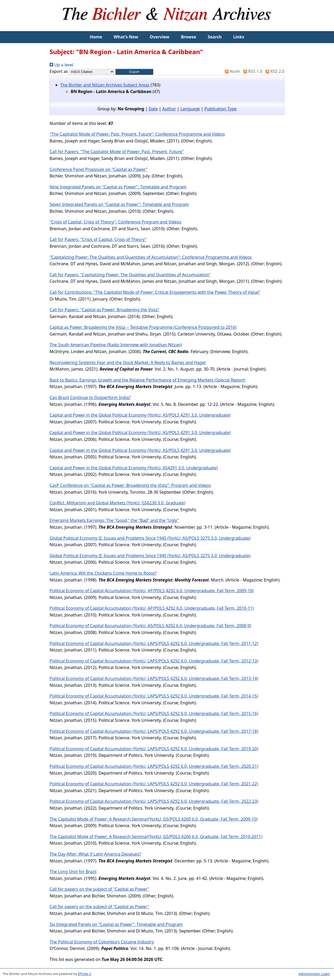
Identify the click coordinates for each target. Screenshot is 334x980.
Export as (59, 71)
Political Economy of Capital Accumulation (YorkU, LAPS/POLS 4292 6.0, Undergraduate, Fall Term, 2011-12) (154, 643)
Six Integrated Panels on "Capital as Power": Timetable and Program (116, 924)
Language (190, 109)
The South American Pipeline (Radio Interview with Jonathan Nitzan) (116, 345)
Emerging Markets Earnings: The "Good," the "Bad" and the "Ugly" (114, 520)
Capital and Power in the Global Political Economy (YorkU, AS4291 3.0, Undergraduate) (134, 468)
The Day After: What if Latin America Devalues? (95, 854)
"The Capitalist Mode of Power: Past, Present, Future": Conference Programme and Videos (137, 134)
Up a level (61, 65)
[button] (134, 72)
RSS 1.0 (252, 71)
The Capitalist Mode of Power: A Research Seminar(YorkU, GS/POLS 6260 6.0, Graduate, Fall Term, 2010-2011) (156, 837)
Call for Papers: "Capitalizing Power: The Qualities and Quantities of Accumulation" (130, 275)
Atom (232, 71)
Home (96, 37)
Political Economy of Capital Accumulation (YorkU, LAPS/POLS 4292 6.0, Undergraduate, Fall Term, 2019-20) (154, 749)
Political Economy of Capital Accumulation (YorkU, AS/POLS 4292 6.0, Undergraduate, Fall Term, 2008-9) (150, 626)
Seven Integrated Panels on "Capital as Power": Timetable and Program (119, 204)
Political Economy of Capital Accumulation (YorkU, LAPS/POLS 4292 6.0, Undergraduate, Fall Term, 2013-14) (154, 678)
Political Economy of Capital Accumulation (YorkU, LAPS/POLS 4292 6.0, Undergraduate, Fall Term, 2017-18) (154, 731)
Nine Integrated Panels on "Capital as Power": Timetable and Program (118, 187)
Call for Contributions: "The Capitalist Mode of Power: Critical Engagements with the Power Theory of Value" (155, 292)
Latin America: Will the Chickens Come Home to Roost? (103, 573)
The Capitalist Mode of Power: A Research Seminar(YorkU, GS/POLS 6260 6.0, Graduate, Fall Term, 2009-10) (154, 819)
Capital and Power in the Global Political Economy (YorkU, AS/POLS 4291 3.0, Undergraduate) (140, 415)
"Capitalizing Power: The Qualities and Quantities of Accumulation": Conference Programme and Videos (151, 257)
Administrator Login (314, 974)
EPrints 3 (85, 974)
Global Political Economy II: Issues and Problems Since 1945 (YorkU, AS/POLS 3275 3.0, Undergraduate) (150, 538)
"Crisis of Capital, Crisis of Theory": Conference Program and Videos (115, 222)
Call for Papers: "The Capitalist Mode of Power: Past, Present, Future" (117, 152)
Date (153, 109)
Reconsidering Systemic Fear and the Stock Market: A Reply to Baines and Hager (128, 362)
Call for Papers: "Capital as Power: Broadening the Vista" (104, 310)
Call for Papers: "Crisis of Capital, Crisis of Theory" (98, 239)
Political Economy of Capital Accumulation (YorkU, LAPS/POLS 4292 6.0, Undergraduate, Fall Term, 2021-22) (154, 784)
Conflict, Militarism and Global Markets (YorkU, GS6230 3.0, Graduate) (117, 503)
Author (169, 109)
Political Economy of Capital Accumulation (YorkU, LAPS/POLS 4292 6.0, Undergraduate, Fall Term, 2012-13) (154, 661)
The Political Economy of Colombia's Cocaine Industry (102, 942)
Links (239, 37)
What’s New (126, 37)
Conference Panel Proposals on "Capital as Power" (99, 169)
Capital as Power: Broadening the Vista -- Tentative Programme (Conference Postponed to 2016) (143, 327)
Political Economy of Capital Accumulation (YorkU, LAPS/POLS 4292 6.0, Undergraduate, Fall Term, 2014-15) (154, 696)
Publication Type (220, 109)
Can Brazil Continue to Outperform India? (90, 397)
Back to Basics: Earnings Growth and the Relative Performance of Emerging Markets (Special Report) (147, 380)
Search (215, 37)
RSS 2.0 (274, 71)
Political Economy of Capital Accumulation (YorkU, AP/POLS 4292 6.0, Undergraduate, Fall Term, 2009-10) (152, 591)
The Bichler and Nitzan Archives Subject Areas (105, 85)
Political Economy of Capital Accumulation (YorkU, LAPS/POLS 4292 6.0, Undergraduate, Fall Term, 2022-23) (154, 801)
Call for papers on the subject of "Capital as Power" (99, 889)
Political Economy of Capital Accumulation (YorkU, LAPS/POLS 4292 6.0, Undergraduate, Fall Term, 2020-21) (154, 766)
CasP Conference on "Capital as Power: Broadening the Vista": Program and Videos (130, 485)
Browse (188, 37)
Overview (160, 37)
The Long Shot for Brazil (73, 872)
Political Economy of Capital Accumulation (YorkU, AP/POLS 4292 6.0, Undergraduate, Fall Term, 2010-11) (152, 608)
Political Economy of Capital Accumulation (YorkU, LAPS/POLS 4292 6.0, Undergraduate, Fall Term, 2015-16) (154, 713)
